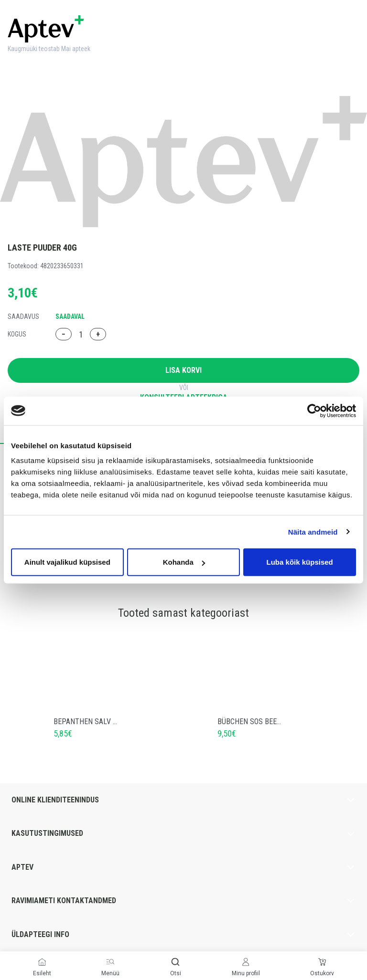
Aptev (183, 867)
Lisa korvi (183, 370)
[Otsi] (175, 962)
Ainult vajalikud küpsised (67, 562)
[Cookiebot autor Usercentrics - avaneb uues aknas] (314, 411)
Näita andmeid (313, 532)
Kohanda (184, 562)
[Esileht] (42, 962)
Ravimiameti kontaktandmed (183, 901)
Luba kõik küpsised (300, 562)
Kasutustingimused (183, 833)
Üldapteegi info (183, 935)
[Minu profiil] (246, 962)
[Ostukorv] (322, 962)
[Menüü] (110, 962)
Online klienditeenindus (183, 800)
